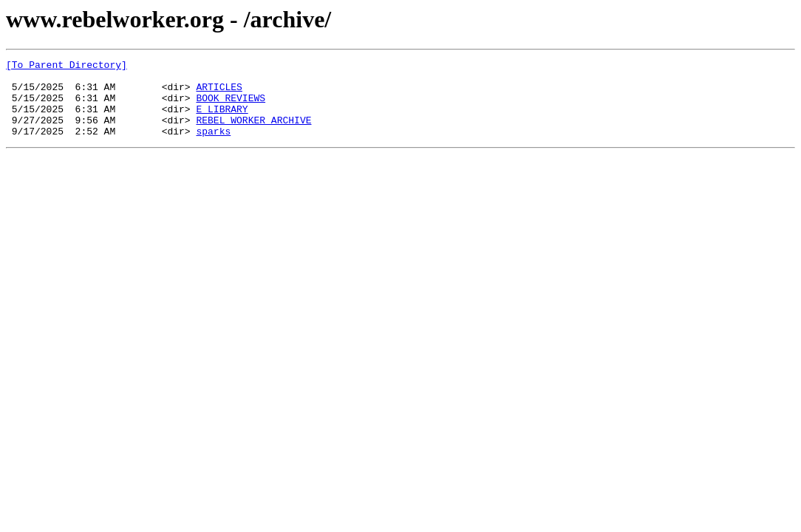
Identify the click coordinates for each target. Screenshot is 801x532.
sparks (213, 146)
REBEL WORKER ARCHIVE (253, 133)
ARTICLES (219, 93)
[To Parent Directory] (67, 66)
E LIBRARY (222, 120)
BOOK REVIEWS (231, 106)
